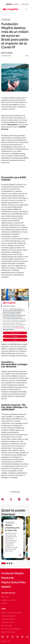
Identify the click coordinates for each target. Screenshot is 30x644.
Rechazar (15, 337)
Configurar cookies (8, 622)
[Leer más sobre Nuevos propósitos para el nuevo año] (13, 555)
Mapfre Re (8, 578)
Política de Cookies (19, 328)
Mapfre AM (5, 597)
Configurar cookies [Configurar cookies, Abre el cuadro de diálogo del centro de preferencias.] (15, 333)
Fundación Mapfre (12, 573)
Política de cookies (8, 619)
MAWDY (6, 587)
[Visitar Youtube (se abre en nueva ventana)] (8, 637)
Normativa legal (7, 626)
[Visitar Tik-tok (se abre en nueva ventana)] (27, 637)
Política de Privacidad (8, 329)
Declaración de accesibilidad (11, 629)
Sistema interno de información (12, 613)
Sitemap (4, 603)
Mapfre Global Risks (14, 582)
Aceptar (15, 340)
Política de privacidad (8, 616)
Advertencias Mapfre (8, 632)
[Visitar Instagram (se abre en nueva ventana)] (12, 637)
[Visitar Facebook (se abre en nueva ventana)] (3, 637)
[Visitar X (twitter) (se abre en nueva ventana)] (22, 637)
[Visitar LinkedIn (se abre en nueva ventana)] (17, 637)
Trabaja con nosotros (8, 600)
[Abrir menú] (26, 9)
